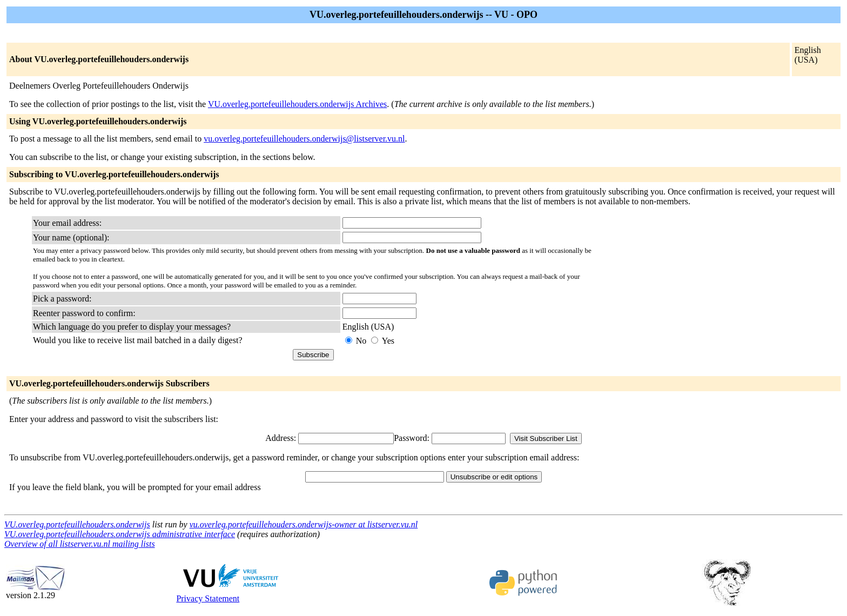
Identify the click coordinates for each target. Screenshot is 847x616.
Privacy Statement (208, 598)
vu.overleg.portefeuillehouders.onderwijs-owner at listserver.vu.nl (304, 524)
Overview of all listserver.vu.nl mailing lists (80, 544)
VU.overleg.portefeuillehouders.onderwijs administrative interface (120, 534)
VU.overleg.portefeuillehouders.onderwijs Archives (297, 104)
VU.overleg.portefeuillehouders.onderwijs (77, 524)
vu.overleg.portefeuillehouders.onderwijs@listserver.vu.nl (304, 139)
